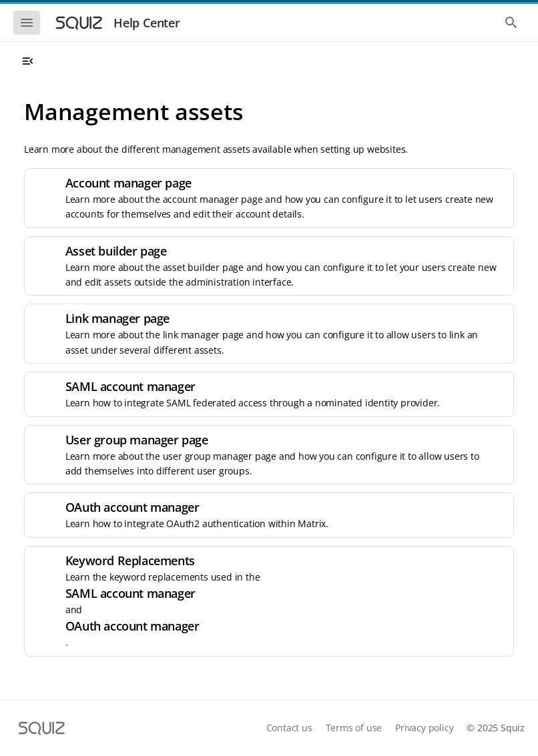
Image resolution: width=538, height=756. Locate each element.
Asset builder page (116, 251)
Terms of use (354, 728)
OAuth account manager (132, 507)
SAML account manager (130, 386)
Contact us (289, 728)
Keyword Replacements (130, 560)
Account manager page (128, 183)
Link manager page (117, 318)
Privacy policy (424, 728)
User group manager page (137, 440)
